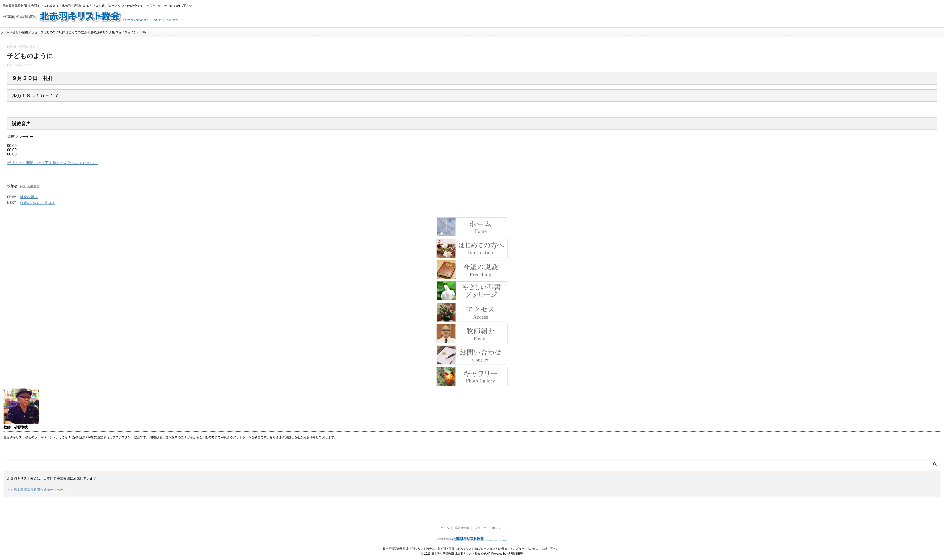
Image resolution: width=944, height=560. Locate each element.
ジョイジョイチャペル (131, 32)
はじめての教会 (76, 32)
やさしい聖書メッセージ (27, 32)
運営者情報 (462, 528)
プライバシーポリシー (489, 528)
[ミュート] (8, 160)
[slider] (12, 150)
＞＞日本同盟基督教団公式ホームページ (37, 490)
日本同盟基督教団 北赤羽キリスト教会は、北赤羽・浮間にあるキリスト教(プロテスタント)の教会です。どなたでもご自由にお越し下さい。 (472, 549)
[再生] (8, 143)
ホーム (5, 32)
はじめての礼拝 (54, 32)
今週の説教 (95, 32)
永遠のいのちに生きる (38, 203)
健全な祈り (29, 197)
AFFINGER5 (515, 554)
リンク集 (109, 32)
